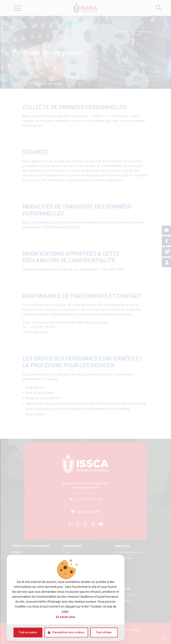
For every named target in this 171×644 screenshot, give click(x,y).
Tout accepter (28, 632)
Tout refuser (104, 632)
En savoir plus (66, 617)
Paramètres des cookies (68, 632)
